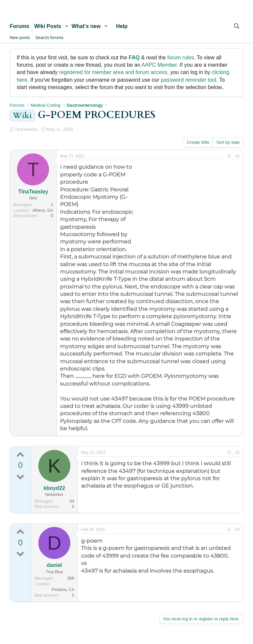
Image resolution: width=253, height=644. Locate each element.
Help (122, 26)
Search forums (49, 38)
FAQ (134, 58)
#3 (237, 530)
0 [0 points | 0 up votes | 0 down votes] (20, 465)
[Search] (236, 26)
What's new (86, 26)
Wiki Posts (48, 26)
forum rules (181, 58)
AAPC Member (159, 65)
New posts (20, 38)
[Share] (229, 156)
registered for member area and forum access (113, 72)
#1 (237, 156)
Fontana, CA (63, 590)
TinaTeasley (26, 129)
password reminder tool (189, 80)
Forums (19, 26)
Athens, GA (43, 210)
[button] (66, 26)
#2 (237, 453)
